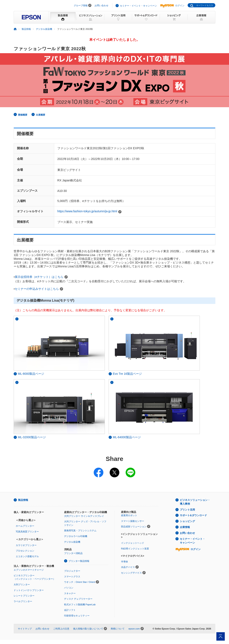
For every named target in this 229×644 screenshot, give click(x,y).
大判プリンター (22, 585)
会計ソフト (70, 610)
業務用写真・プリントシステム (80, 531)
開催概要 (23, 115)
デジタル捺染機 (72, 542)
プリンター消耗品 (73, 553)
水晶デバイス (128, 567)
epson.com (134, 629)
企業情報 (185, 527)
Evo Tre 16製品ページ (125, 374)
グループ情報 (81, 5)
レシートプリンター (24, 596)
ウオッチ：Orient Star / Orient (80, 582)
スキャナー (70, 593)
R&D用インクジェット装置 (135, 549)
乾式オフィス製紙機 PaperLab (80, 604)
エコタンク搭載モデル (27, 556)
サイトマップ (25, 629)
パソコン (69, 588)
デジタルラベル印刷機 (76, 536)
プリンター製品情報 (79, 561)
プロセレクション (25, 551)
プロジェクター (72, 571)
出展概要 (41, 115)
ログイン (172, 5)
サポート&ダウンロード (193, 515)
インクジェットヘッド (133, 543)
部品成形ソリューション (134, 527)
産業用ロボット (129, 515)
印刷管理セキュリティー (77, 616)
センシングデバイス (131, 573)
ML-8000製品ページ (29, 374)
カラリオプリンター (26, 545)
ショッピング (187, 521)
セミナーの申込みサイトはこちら (37, 289)
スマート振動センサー (133, 521)
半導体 (124, 562)
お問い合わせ (101, 5)
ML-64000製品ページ (125, 437)
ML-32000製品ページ (30, 437)
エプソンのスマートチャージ (29, 570)
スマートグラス (72, 577)
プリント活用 (187, 510)
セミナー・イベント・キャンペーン (138, 6)
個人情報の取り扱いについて (88, 629)
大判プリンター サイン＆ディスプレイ (84, 516)
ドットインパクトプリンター (29, 590)
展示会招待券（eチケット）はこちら (39, 277)
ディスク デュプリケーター (78, 599)
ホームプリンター (25, 526)
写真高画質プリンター (27, 532)
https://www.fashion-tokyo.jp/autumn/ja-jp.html (87, 211)
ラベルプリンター (23, 601)
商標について (118, 629)
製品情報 (23, 500)
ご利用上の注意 (61, 629)
